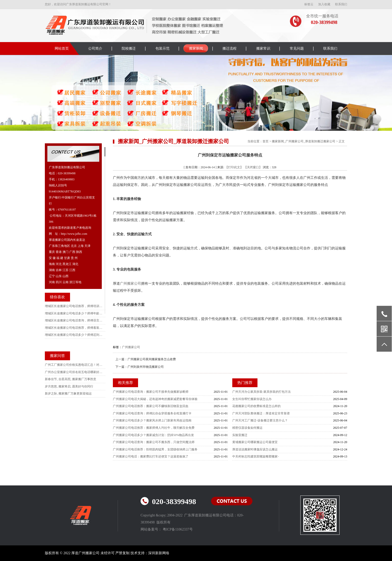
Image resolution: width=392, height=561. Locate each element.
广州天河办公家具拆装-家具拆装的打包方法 (262, 392)
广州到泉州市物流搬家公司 (146, 367)
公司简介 (95, 48)
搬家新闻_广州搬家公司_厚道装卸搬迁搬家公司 (304, 141)
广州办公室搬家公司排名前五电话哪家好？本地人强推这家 (74, 372)
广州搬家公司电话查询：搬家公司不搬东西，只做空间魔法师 (154, 442)
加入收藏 (324, 4)
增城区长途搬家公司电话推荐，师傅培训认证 (74, 306)
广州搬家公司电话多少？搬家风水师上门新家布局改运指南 (152, 420)
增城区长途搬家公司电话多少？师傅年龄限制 (74, 313)
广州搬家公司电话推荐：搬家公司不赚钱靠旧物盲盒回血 (151, 406)
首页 (266, 141)
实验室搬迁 (240, 435)
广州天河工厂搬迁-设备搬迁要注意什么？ (260, 420)
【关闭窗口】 (253, 167)
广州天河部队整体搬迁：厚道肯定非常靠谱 (261, 413)
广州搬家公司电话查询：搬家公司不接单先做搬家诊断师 (151, 392)
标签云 (309, 4)
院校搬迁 (129, 48)
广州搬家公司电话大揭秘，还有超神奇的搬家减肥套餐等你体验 (155, 399)
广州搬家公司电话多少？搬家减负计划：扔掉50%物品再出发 (153, 435)
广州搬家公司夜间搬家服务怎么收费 (152, 359)
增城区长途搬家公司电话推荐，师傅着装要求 (74, 328)
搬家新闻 (196, 48)
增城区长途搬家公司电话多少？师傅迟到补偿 (74, 335)
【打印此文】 (234, 167)
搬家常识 (263, 48)
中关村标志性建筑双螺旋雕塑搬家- (255, 456)
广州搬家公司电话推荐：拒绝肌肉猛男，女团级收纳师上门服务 (155, 449)
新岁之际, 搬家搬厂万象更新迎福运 (68, 393)
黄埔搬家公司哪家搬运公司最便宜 (255, 442)
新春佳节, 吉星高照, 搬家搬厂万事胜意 (71, 379)
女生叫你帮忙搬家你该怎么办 (252, 399)
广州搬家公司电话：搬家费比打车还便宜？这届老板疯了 (151, 456)
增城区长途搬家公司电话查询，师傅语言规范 (74, 320)
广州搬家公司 (130, 284)
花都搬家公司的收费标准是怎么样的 (256, 406)
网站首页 (62, 48)
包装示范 (162, 48)
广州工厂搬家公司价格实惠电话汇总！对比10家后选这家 (74, 365)
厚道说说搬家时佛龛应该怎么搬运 (255, 449)
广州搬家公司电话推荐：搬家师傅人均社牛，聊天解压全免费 (154, 428)
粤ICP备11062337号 (178, 529)
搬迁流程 (230, 48)
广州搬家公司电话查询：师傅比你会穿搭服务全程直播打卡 (152, 413)
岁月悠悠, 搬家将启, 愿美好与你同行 (69, 386)
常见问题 (297, 48)
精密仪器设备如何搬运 (247, 428)
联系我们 (341, 4)
